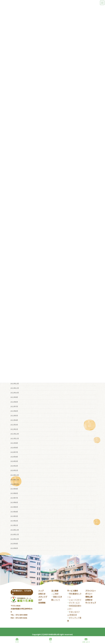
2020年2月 (14, 466)
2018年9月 (14, 544)
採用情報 (42, 603)
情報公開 (89, 597)
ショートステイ (75, 600)
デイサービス (74, 603)
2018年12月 (15, 530)
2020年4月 (14, 457)
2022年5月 (14, 416)
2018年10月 (15, 539)
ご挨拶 (55, 594)
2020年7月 (14, 452)
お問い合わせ (86, 640)
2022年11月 (15, 388)
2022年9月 (14, 397)
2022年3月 (14, 425)
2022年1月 (14, 429)
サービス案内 (73, 591)
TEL (50, 640)
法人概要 (55, 591)
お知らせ (42, 594)
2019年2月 (14, 521)
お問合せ (89, 600)
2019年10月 (15, 484)
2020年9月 (14, 447)
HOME (17, 640)
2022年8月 (14, 402)
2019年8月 (14, 493)
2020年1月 (14, 470)
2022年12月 (15, 384)
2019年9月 (14, 489)
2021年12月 (15, 434)
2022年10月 (15, 393)
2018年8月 (14, 548)
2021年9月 (14, 443)
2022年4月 (14, 420)
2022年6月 (14, 411)
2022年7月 (14, 406)
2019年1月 (14, 525)
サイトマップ (91, 603)
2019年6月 (14, 502)
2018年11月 (15, 534)
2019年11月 (15, 480)
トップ (41, 591)
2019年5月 (14, 507)
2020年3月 (14, 461)
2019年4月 (14, 512)
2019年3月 (14, 516)
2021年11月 (15, 438)
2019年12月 (15, 475)
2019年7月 (14, 498)
